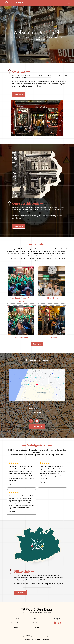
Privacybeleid (36, 639)
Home (17, 618)
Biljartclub (17, 627)
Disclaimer (28, 639)
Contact (36, 627)
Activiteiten (37, 623)
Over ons (36, 618)
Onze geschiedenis (17, 623)
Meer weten (19, 95)
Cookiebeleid (46, 639)
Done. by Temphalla (49, 636)
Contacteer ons (37, 426)
